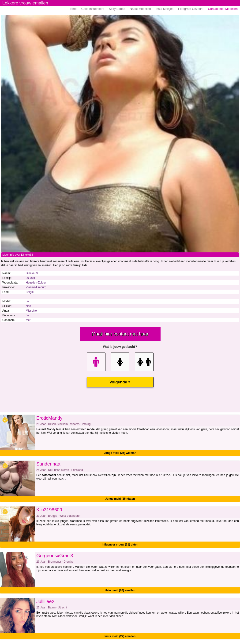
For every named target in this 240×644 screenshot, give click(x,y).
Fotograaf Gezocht (191, 9)
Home (73, 9)
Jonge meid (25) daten (120, 499)
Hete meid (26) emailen (120, 590)
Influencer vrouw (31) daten (120, 545)
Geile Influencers (93, 9)
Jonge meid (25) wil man (120, 453)
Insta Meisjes (165, 9)
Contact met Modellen (223, 9)
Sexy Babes (117, 9)
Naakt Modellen (140, 9)
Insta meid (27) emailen (120, 636)
